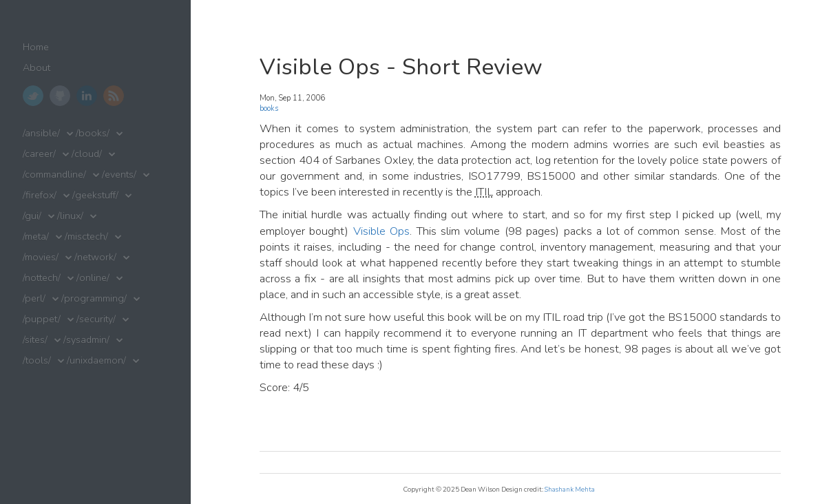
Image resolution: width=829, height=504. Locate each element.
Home (36, 47)
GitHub (60, 96)
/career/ (39, 154)
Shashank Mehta (570, 489)
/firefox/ (40, 195)
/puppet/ (42, 319)
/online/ (93, 278)
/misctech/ (86, 237)
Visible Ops (381, 231)
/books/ (93, 133)
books (269, 108)
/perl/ (34, 298)
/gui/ (32, 216)
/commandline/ (54, 175)
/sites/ (35, 340)
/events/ (119, 175)
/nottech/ (42, 278)
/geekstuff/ (95, 195)
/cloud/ (87, 154)
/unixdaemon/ (96, 360)
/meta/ (36, 237)
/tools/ (37, 360)
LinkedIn (87, 96)
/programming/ (94, 298)
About (36, 68)
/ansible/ (41, 133)
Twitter (33, 96)
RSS (114, 96)
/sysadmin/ (86, 340)
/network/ (95, 257)
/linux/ (70, 216)
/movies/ (41, 257)
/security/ (96, 319)
